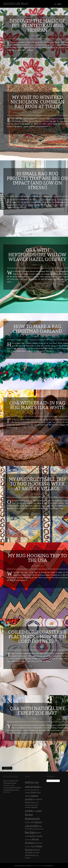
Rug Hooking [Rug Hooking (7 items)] (28, 846)
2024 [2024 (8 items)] (29, 790)
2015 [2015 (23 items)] (33, 782)
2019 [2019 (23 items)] (32, 787)
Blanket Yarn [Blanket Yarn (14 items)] (36, 792)
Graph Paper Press (49, 865)
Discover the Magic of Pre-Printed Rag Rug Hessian (37, 26)
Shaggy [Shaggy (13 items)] (33, 846)
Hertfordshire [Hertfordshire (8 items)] (28, 807)
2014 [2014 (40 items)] (28, 782)
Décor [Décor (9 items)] (35, 799)
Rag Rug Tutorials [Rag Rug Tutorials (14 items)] (36, 836)
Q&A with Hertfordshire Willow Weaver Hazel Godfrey (37, 255)
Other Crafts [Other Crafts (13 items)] (30, 822)
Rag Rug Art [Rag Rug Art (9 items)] (32, 829)
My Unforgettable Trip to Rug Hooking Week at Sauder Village (37, 484)
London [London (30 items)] (29, 811)
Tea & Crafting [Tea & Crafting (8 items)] (36, 852)
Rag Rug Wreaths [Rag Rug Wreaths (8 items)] (38, 843)
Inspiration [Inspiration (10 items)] (35, 807)
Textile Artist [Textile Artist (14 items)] (30, 855)
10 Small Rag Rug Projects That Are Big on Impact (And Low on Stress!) (37, 181)
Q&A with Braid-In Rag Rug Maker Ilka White (37, 405)
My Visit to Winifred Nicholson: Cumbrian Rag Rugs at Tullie (37, 102)
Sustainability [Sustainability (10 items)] (29, 852)
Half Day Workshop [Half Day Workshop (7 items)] (34, 805)
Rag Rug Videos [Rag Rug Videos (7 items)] (28, 840)
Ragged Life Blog (16, 4)
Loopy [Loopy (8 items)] (35, 811)
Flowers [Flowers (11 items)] (33, 802)
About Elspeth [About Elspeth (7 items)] (34, 790)
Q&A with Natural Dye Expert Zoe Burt (37, 711)
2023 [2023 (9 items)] (26, 790)
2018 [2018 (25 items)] (27, 787)
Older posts (7, 768)
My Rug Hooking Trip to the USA (37, 558)
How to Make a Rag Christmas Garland (37, 329)
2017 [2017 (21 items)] (37, 782)
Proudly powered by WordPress (23, 865)
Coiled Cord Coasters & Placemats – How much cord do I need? (37, 637)
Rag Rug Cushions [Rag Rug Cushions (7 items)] (39, 829)
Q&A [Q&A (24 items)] (36, 826)
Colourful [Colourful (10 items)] (28, 796)
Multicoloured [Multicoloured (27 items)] (32, 818)
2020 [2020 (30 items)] (37, 787)
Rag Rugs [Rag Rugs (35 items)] (30, 832)
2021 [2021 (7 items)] (41, 787)
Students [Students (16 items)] (37, 850)
